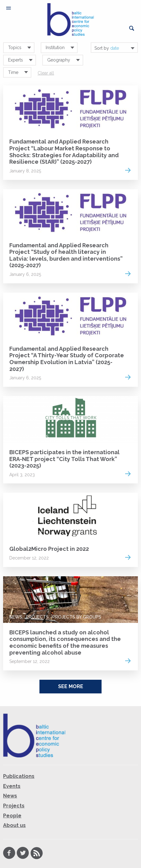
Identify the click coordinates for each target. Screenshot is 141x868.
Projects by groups (77, 617)
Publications (19, 776)
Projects (21, 126)
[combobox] (114, 48)
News (16, 437)
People (12, 816)
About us (14, 825)
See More (71, 686)
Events (12, 786)
